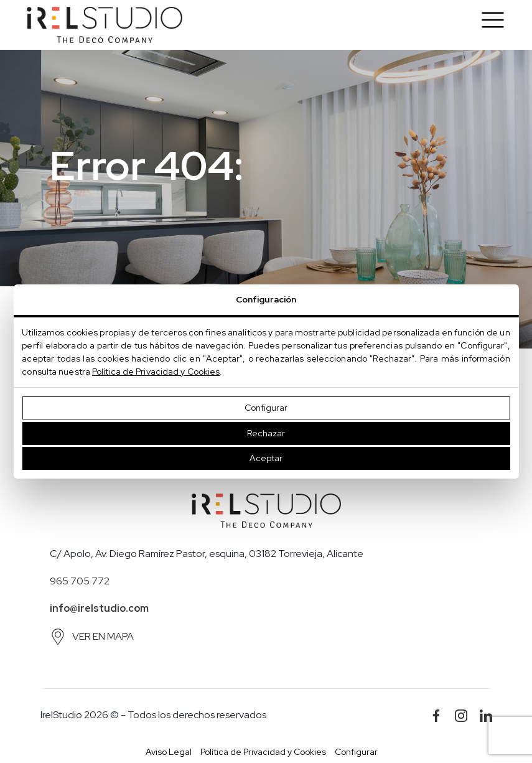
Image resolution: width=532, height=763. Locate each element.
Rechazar (266, 433)
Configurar (266, 408)
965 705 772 (80, 581)
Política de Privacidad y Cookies (156, 372)
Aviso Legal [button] (169, 752)
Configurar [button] (356, 752)
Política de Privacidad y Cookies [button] (263, 752)
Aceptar (266, 458)
